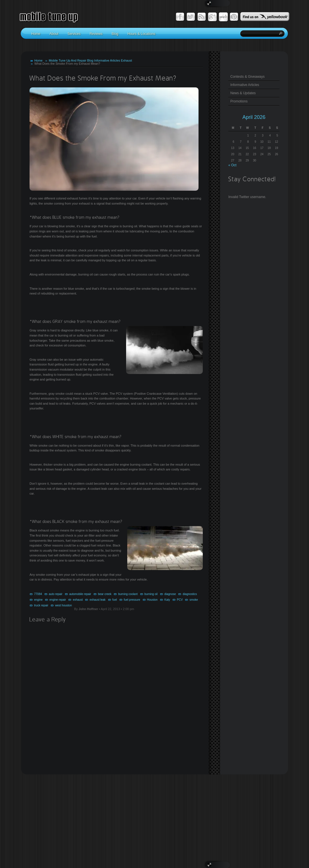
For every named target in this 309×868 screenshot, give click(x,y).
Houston (152, 600)
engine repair (58, 600)
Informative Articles (107, 60)
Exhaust (127, 60)
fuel (115, 600)
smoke (194, 600)
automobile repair (80, 594)
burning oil (151, 594)
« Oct (232, 165)
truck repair (41, 605)
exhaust (78, 600)
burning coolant (128, 594)
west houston (63, 605)
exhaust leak (97, 600)
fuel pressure (132, 600)
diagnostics (190, 594)
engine (38, 600)
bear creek (105, 594)
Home (38, 60)
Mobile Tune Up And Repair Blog (71, 60)
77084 (38, 594)
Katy (167, 600)
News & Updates (243, 93)
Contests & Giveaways (248, 77)
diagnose (170, 594)
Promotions (239, 101)
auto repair (56, 594)
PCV (180, 600)
